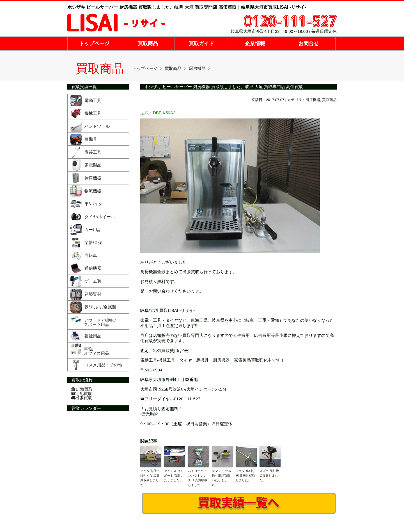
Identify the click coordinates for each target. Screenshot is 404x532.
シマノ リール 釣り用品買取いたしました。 (221, 478)
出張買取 (82, 398)
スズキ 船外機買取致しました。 (269, 475)
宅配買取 (82, 393)
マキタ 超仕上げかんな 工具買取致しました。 (150, 478)
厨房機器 (313, 100)
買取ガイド (201, 44)
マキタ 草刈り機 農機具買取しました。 (245, 475)
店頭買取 (82, 389)
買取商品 (148, 44)
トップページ (94, 44)
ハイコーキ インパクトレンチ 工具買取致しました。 (198, 478)
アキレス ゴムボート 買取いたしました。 (174, 475)
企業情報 (255, 44)
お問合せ (309, 44)
